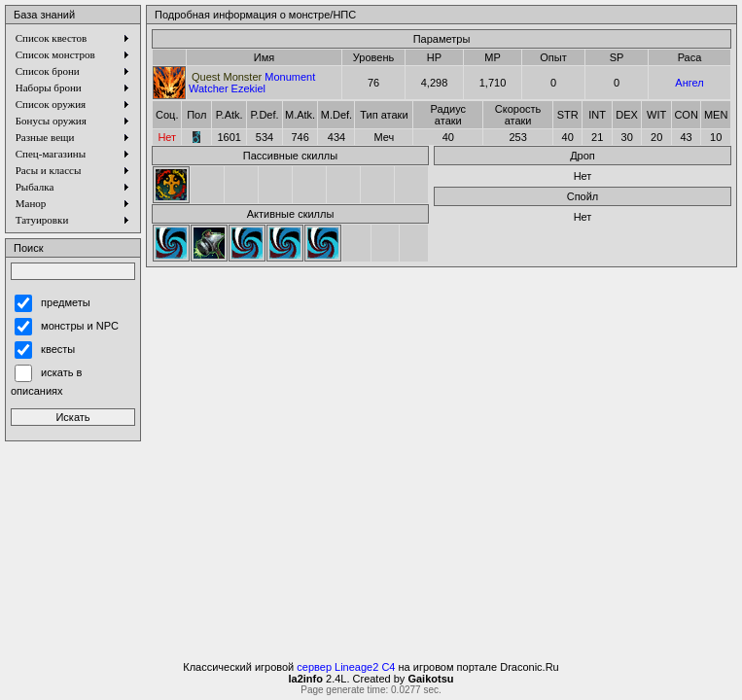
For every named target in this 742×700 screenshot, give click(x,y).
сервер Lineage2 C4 (346, 667)
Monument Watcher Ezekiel (252, 83)
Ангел (689, 83)
